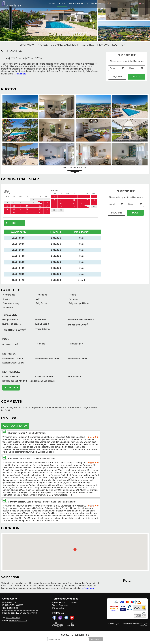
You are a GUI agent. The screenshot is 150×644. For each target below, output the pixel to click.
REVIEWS (103, 45)
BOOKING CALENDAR (64, 45)
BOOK (136, 77)
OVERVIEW (27, 45)
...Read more (20, 74)
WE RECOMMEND (79, 3)
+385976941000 (13, 618)
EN (141, 3)
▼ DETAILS (11, 387)
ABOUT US (96, 3)
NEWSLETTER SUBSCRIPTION (75, 635)
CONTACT (109, 3)
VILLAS (62, 3)
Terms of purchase (60, 605)
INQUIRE (117, 77)
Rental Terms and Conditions (64, 602)
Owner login (113, 624)
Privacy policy (58, 608)
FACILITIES (88, 45)
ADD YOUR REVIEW (15, 426)
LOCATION (119, 45)
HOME (52, 3)
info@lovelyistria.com (18, 621)
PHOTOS (42, 45)
